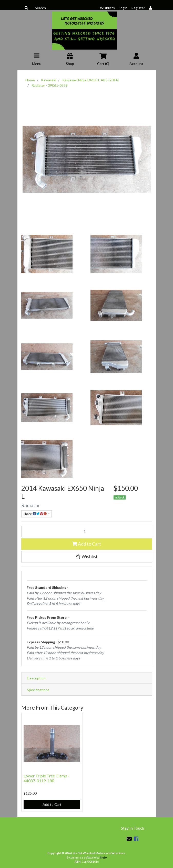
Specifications (38, 690)
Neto (103, 857)
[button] (87, 557)
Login (123, 8)
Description (36, 678)
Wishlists (107, 8)
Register (138, 8)
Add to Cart (86, 544)
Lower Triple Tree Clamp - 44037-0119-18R (47, 778)
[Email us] (129, 839)
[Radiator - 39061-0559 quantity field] (87, 531)
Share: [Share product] (35, 514)
